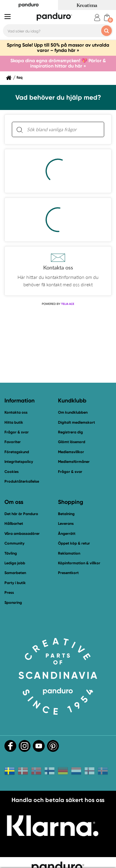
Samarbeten (15, 573)
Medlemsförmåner (74, 462)
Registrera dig (70, 432)
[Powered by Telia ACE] (58, 304)
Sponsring (13, 602)
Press (9, 592)
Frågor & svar (17, 432)
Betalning (66, 514)
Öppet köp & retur (74, 543)
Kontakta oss (16, 412)
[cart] (107, 18)
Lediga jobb (15, 563)
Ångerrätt (67, 534)
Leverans (66, 523)
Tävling (11, 553)
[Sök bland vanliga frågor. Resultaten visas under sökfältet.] (63, 129)
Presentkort (68, 573)
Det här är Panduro (21, 514)
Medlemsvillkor (71, 452)
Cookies (12, 472)
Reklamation (69, 553)
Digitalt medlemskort (76, 422)
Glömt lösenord (72, 442)
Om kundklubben (73, 412)
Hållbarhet (14, 523)
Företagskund (17, 452)
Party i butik (15, 583)
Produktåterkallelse (22, 481)
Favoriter (13, 442)
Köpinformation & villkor (79, 563)
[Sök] (20, 130)
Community (14, 543)
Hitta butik (14, 422)
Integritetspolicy (19, 462)
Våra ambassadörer (22, 534)
